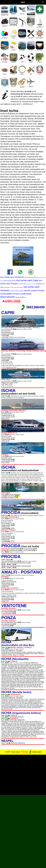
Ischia (25, 752)
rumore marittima (20, 297)
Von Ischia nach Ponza (31, 277)
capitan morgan (20, 287)
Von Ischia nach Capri (27, 280)
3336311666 (35, 752)
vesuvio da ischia (22, 284)
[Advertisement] (23, 774)
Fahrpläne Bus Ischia (31, 284)
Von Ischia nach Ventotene (12, 277)
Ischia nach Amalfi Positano (17, 291)
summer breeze (31, 291)
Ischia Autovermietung (9, 281)
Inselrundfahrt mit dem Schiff (10, 287)
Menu (23, 2)
